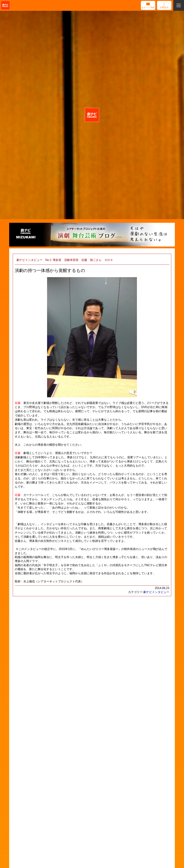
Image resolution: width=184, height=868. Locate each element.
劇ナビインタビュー (156, 592)
